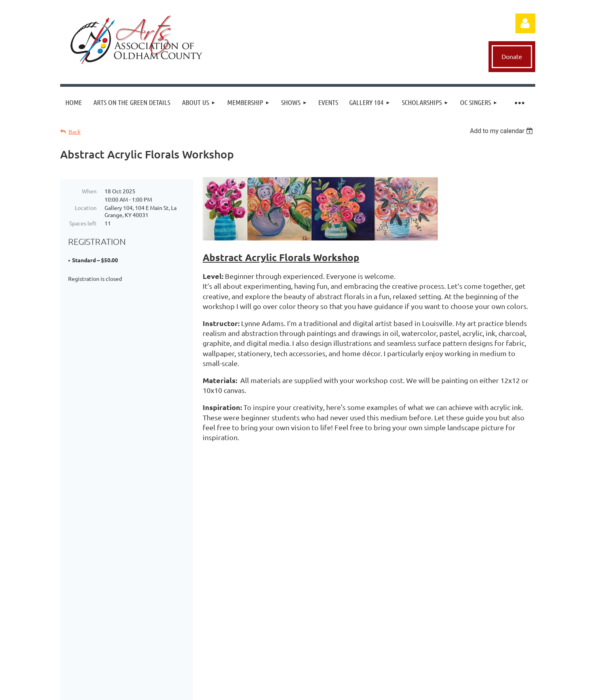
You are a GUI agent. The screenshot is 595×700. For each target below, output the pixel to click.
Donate (512, 56)
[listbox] (503, 131)
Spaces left (83, 223)
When (89, 191)
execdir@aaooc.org (323, 527)
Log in (525, 23)
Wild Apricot (468, 690)
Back (75, 132)
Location (86, 208)
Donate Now (298, 550)
